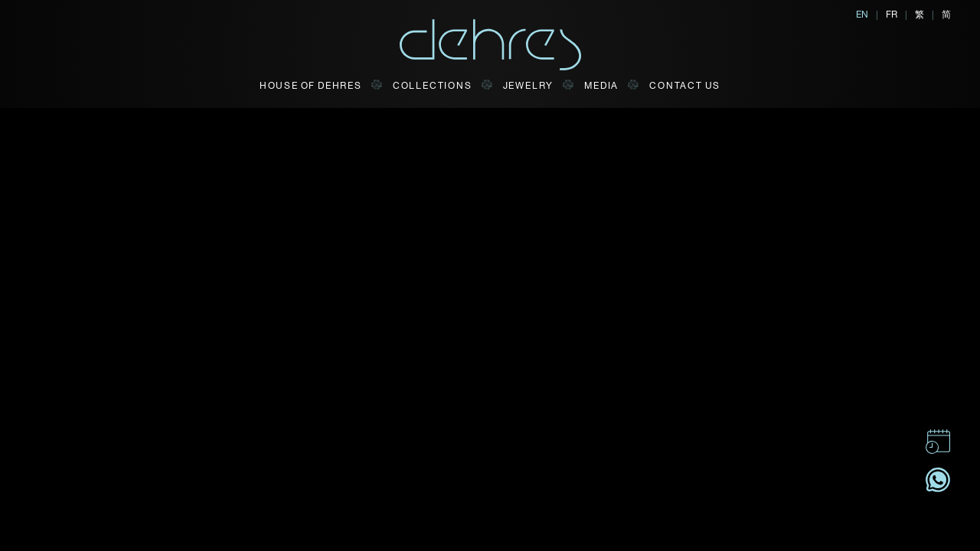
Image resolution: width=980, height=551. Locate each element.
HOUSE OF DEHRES (311, 85)
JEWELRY (529, 85)
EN (862, 14)
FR (892, 14)
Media (601, 85)
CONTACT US (685, 85)
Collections (433, 85)
